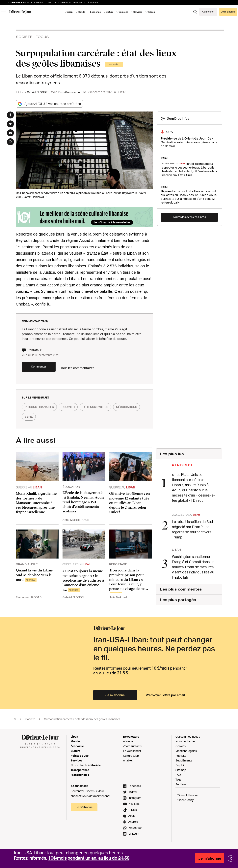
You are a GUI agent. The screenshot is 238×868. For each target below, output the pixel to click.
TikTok (133, 812)
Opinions (123, 12)
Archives (181, 786)
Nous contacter (185, 743)
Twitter (133, 794)
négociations (37, 421)
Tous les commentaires (93, 370)
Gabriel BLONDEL (40, 92)
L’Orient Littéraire (187, 797)
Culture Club (131, 758)
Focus (42, 37)
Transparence (80, 772)
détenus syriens (107, 411)
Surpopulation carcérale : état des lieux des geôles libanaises (82, 721)
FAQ (178, 777)
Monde (81, 12)
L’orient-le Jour (18, 2)
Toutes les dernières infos (189, 217)
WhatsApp (135, 830)
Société (24, 37)
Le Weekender (132, 753)
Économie (95, 12)
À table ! (93, 2)
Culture (110, 12)
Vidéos (151, 12)
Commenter (46, 370)
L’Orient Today (185, 802)
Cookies (181, 748)
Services (138, 12)
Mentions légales (186, 753)
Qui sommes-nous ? (188, 739)
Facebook (135, 788)
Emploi (180, 767)
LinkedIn (134, 836)
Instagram (135, 800)
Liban (70, 12)
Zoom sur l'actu (133, 748)
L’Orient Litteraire (70, 2)
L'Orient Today (44, 2)
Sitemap (181, 772)
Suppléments (184, 763)
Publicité (181, 758)
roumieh (75, 411)
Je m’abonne (228, 12)
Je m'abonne (210, 858)
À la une (128, 743)
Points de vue (80, 758)
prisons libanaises (42, 411)
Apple (132, 818)
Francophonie (80, 777)
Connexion (208, 12)
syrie (63, 421)
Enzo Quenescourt (75, 92)
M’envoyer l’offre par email (165, 697)
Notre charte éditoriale (86, 767)
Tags (178, 782)
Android (133, 824)
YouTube (134, 806)
